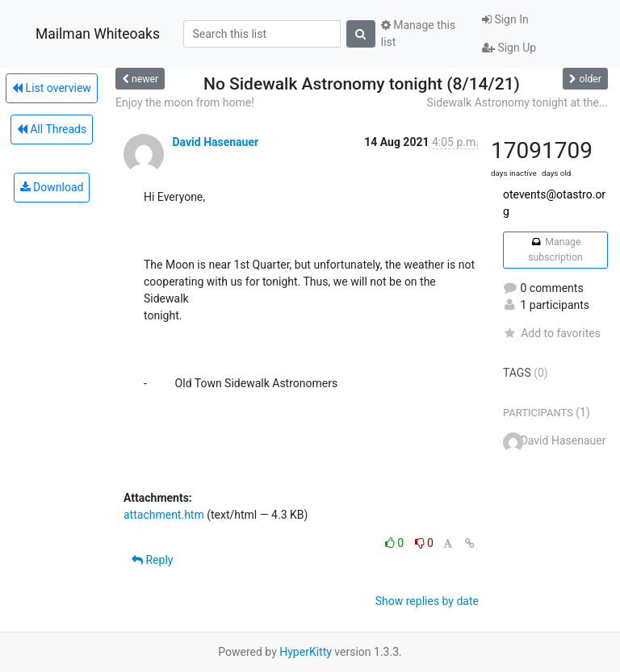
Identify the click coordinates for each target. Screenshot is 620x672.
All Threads (52, 129)
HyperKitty (306, 652)
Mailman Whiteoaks (98, 34)
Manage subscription (555, 249)
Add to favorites (552, 333)
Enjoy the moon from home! (185, 102)
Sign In (505, 19)
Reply (152, 560)
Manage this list (418, 33)
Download (52, 187)
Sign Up (509, 48)
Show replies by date (427, 601)
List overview (52, 88)
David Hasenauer (215, 142)
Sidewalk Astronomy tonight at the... (517, 102)
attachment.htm (164, 515)
